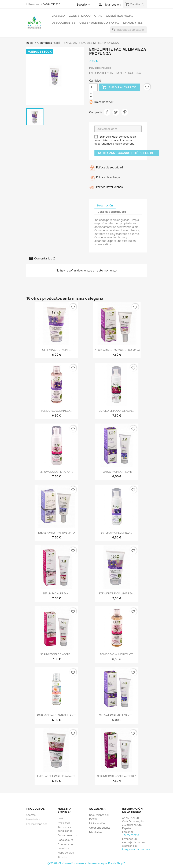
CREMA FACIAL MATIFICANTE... (117, 715)
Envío (61, 818)
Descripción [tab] (105, 205)
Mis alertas (96, 832)
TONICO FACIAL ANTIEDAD (117, 472)
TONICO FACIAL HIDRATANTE (117, 654)
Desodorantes (64, 23)
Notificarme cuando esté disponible (127, 153)
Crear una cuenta (100, 828)
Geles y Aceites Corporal (99, 23)
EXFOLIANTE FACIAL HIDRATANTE (56, 776)
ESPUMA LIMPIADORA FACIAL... (117, 411)
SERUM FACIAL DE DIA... (56, 593)
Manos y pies (133, 23)
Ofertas (31, 815)
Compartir (107, 112)
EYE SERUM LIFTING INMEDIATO (56, 533)
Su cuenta (97, 809)
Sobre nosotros (67, 835)
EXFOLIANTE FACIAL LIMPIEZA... (117, 593)
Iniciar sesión (97, 823)
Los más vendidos (37, 824)
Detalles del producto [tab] (112, 212)
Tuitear (116, 112)
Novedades (33, 819)
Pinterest (125, 112)
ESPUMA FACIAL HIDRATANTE (56, 472)
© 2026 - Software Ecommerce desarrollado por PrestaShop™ (86, 863)
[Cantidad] (93, 87)
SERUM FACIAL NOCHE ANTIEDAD (117, 776)
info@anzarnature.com (136, 849)
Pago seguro (65, 840)
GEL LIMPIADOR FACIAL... (56, 350)
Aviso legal (64, 823)
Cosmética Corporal (85, 16)
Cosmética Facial (120, 16)
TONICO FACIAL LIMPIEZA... (56, 411)
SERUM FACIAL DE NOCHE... (56, 654)
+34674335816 (51, 4)
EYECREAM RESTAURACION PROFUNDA (117, 350)
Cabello (58, 16)
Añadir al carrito (119, 87)
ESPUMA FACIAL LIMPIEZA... (117, 533)
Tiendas (63, 857)
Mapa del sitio (66, 853)
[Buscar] (128, 30)
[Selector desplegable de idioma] (84, 5)
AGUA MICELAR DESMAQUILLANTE (56, 715)
